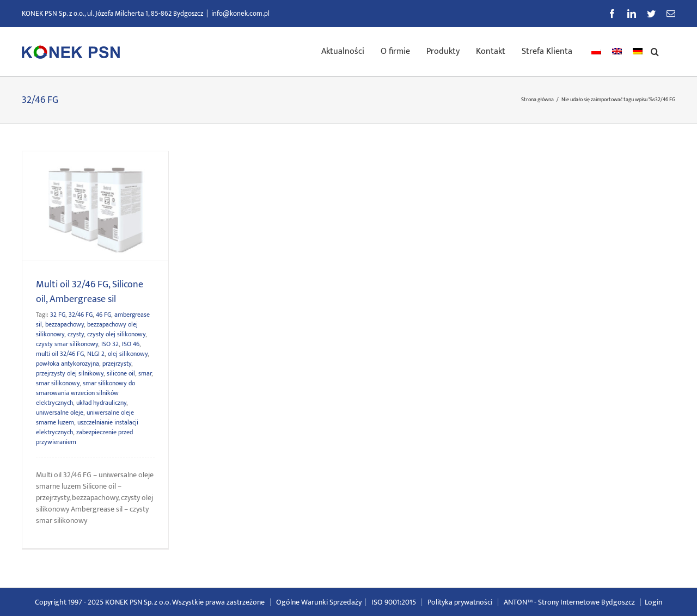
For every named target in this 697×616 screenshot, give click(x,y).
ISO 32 (110, 344)
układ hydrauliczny (101, 403)
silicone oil (121, 373)
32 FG (58, 315)
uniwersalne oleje (60, 412)
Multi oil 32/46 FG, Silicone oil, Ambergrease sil (90, 292)
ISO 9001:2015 (394, 602)
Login (653, 602)
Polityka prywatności (460, 602)
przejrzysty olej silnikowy (70, 373)
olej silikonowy (128, 354)
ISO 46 (131, 344)
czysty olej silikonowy (116, 334)
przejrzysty (117, 364)
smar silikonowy (58, 383)
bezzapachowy (65, 324)
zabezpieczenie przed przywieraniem (84, 437)
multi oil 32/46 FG (60, 354)
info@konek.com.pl (240, 14)
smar (145, 373)
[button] (655, 51)
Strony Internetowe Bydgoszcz (586, 602)
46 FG (103, 315)
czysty (76, 334)
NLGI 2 (96, 354)
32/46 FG (81, 315)
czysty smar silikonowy (67, 344)
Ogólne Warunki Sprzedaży (319, 602)
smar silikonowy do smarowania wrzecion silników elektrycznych (85, 393)
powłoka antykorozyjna (68, 364)
